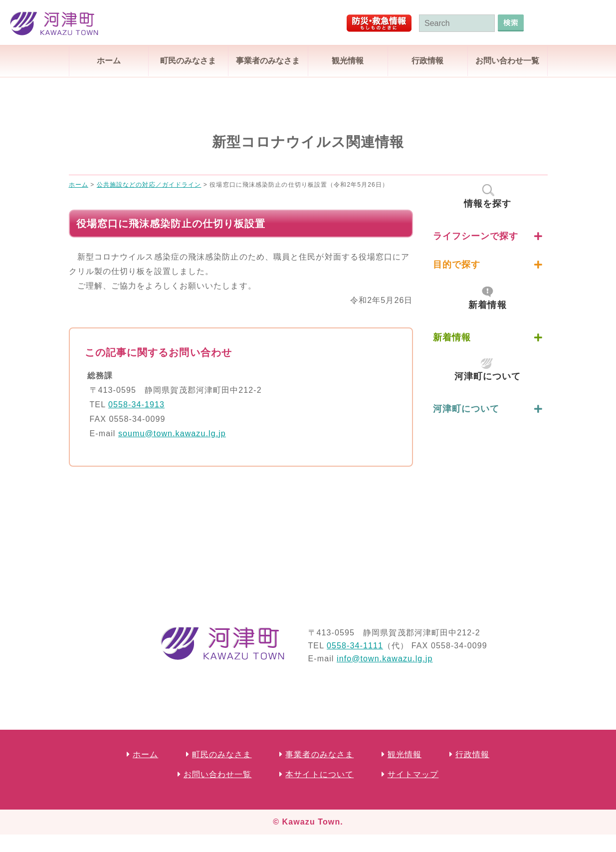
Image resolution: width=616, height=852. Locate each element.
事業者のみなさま (268, 61)
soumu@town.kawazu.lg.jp (172, 433)
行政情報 (427, 61)
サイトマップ (413, 774)
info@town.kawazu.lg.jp (385, 659)
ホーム (109, 61)
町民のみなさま (188, 61)
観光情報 (348, 61)
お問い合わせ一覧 (507, 61)
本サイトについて (319, 774)
